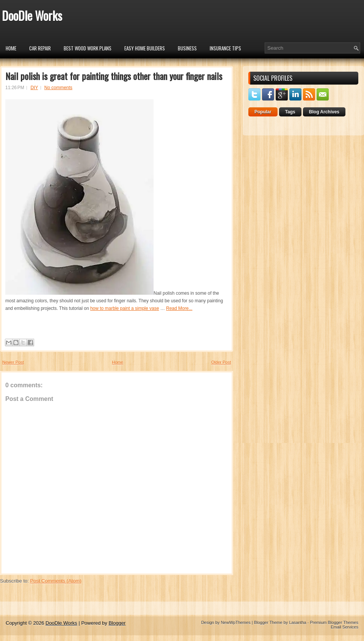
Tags (290, 112)
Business (187, 48)
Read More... (179, 308)
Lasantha (297, 622)
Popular (263, 112)
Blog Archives (324, 112)
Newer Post (13, 362)
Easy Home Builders (145, 48)
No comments (58, 88)
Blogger (117, 623)
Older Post (221, 362)
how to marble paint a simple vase (125, 308)
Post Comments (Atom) (56, 581)
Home (11, 48)
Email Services (344, 627)
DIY (34, 88)
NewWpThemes (235, 622)
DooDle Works (32, 15)
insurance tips (225, 48)
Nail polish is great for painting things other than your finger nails (114, 76)
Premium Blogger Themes (334, 622)
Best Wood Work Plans (88, 48)
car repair (40, 48)
